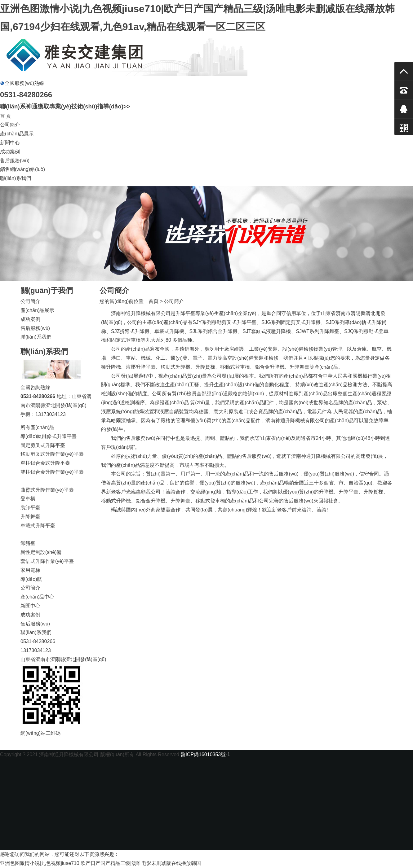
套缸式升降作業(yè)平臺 (47, 561)
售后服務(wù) (15, 161)
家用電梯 (30, 570)
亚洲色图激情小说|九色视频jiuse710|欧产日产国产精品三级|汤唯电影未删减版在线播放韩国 (100, 863)
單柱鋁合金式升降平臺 (45, 463)
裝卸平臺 (30, 508)
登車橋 (28, 499)
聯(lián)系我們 (16, 178)
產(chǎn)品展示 (17, 134)
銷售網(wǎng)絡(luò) (22, 169)
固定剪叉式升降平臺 (43, 445)
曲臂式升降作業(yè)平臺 (47, 490)
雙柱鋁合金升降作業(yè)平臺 (52, 472)
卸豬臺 (28, 543)
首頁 (153, 301)
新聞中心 (10, 143)
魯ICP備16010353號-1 (205, 754)
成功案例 (10, 152)
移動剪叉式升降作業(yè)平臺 (52, 454)
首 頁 (6, 116)
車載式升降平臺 (38, 526)
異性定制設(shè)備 (41, 552)
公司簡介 (10, 125)
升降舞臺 (30, 517)
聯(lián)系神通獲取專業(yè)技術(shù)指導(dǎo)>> (65, 106)
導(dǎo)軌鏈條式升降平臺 (49, 436)
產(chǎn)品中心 (37, 597)
